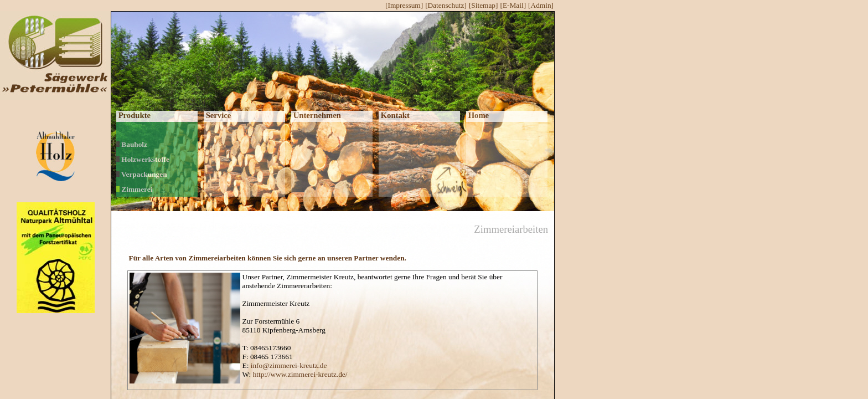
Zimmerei (134, 189)
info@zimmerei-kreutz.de (289, 365)
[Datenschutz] (446, 5)
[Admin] (541, 5)
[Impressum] (404, 5)
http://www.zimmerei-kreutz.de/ (300, 374)
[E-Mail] (513, 5)
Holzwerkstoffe (143, 159)
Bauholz (132, 144)
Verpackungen (142, 174)
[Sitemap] (484, 5)
